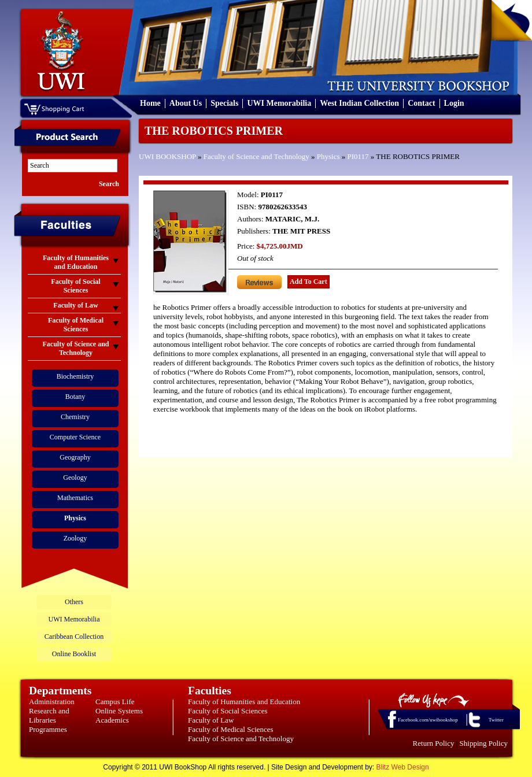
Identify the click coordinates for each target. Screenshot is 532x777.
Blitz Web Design (403, 767)
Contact (421, 103)
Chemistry (75, 417)
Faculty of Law (211, 720)
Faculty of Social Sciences (228, 711)
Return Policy (434, 743)
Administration (52, 702)
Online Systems (119, 711)
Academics (112, 720)
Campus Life (115, 702)
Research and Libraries (49, 715)
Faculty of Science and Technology (256, 156)
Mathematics (75, 498)
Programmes (48, 729)
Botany (75, 397)
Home (150, 103)
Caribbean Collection (74, 637)
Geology (75, 478)
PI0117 (358, 156)
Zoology (75, 538)
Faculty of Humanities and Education (244, 702)
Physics (328, 156)
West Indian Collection (359, 103)
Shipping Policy (484, 743)
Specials (224, 103)
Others (74, 602)
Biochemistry (75, 376)
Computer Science (75, 437)
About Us (186, 103)
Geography (75, 457)
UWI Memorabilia (279, 103)
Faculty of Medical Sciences (231, 729)
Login (454, 103)
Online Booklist (74, 654)
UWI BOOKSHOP (167, 156)
